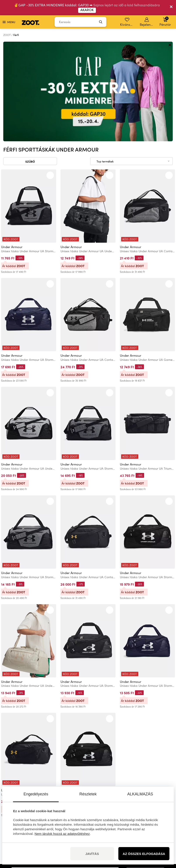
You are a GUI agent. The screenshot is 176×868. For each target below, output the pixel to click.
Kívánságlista (127, 22)
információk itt (39, 782)
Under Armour (12, 147)
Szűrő (30, 62)
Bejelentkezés (147, 22)
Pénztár (165, 21)
